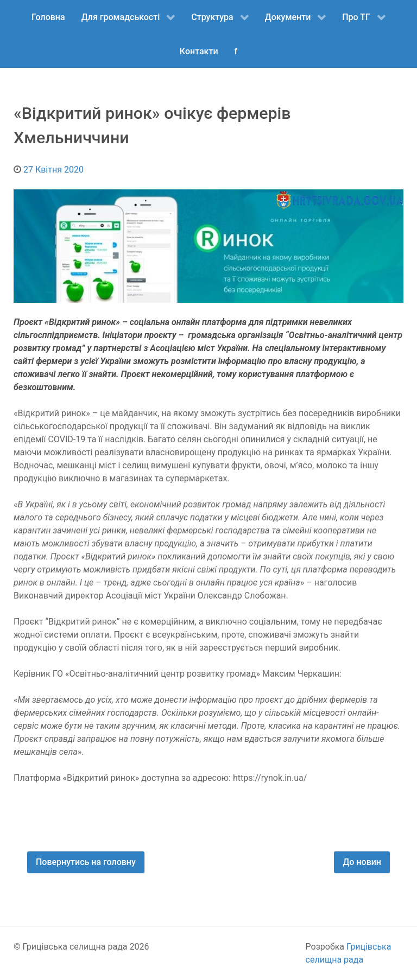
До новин (362, 862)
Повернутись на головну (86, 862)
